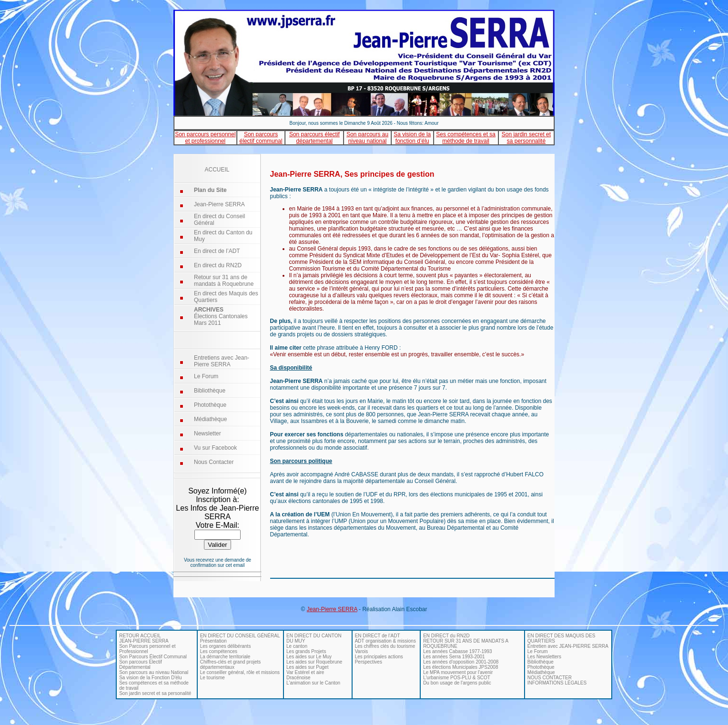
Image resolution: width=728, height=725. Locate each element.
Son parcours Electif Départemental (141, 665)
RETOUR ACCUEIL (140, 636)
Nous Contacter (214, 462)
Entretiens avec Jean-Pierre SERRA (222, 361)
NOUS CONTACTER (550, 678)
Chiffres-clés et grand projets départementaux (231, 665)
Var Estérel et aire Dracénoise (305, 675)
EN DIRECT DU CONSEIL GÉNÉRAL (240, 636)
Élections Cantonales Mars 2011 (221, 316)
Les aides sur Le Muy (309, 657)
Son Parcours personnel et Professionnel (147, 649)
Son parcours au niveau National (154, 672)
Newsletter (207, 433)
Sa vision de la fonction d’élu (412, 138)
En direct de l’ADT (217, 251)
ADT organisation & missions (385, 641)
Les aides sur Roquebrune (314, 662)
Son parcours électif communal (261, 138)
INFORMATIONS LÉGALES (557, 683)
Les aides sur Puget (307, 667)
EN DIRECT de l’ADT (378, 636)
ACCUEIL (217, 170)
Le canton (297, 646)
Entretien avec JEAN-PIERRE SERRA (568, 646)
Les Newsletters (544, 657)
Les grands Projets (306, 651)
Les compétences (219, 651)
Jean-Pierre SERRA (219, 204)
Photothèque (210, 405)
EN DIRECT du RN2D (446, 636)
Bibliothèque (210, 391)
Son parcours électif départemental (314, 138)
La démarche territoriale (225, 657)
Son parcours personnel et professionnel (205, 138)
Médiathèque (210, 419)
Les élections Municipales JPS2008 (460, 667)
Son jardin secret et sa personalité (155, 693)
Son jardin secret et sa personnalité (526, 138)
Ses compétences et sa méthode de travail (466, 138)
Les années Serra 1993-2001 (454, 657)
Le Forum (206, 376)
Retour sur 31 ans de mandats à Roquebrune (224, 281)
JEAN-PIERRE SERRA (144, 641)
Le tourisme (212, 678)
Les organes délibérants (226, 646)
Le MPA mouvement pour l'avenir (458, 672)
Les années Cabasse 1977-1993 (458, 651)
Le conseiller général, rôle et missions (240, 672)
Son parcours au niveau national (367, 138)
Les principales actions (379, 657)
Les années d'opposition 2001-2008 (461, 662)
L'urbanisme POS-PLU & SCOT (457, 678)
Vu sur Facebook (215, 448)
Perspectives (369, 662)
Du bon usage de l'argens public (457, 683)
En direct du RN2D (218, 265)
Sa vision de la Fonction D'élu (150, 678)
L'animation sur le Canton (313, 683)
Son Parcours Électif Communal (153, 657)
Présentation (213, 641)
